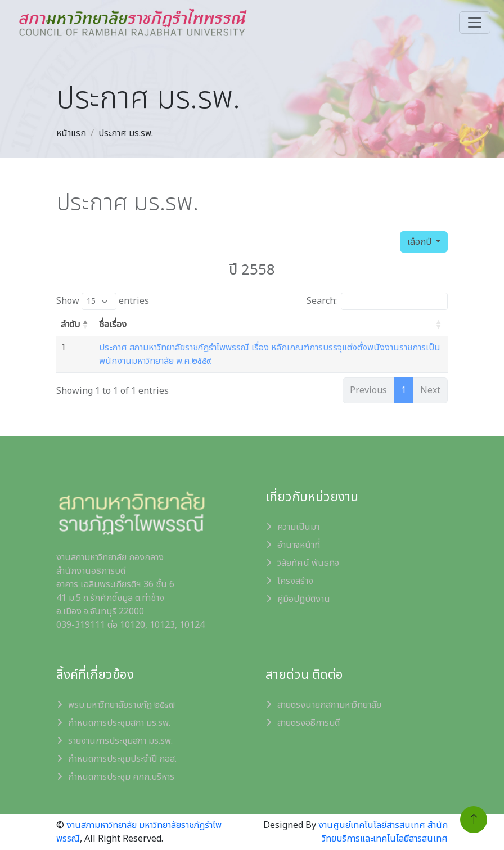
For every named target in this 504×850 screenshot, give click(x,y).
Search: (377, 301)
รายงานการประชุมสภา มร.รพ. (120, 741)
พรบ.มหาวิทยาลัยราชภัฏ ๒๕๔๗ (121, 705)
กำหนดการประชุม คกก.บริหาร (121, 777)
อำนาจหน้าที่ (299, 545)
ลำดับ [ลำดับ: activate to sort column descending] (70, 325)
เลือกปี (420, 242)
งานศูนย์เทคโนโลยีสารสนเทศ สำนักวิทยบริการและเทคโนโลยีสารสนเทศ (383, 832)
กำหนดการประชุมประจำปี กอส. (122, 759)
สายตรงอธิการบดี (309, 723)
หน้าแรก (71, 133)
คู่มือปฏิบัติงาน (304, 599)
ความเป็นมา (298, 527)
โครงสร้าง (295, 581)
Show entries (103, 301)
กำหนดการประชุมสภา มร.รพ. (119, 723)
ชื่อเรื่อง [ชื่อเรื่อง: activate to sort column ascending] (113, 325)
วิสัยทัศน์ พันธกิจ (308, 563)
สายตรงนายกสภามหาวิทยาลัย (329, 705)
